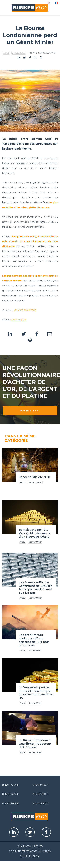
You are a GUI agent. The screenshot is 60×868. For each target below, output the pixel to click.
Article (6, 53)
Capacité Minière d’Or (34, 477)
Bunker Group (10, 785)
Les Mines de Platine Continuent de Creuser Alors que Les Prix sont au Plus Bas (35, 588)
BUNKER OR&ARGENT (25, 310)
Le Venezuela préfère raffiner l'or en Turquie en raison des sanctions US (36, 693)
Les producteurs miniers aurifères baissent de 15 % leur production (34, 640)
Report (23, 482)
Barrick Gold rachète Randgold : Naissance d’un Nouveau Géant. (35, 533)
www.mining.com (19, 320)
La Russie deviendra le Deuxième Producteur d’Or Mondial (35, 744)
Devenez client (30, 411)
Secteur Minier (35, 482)
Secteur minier (19, 53)
